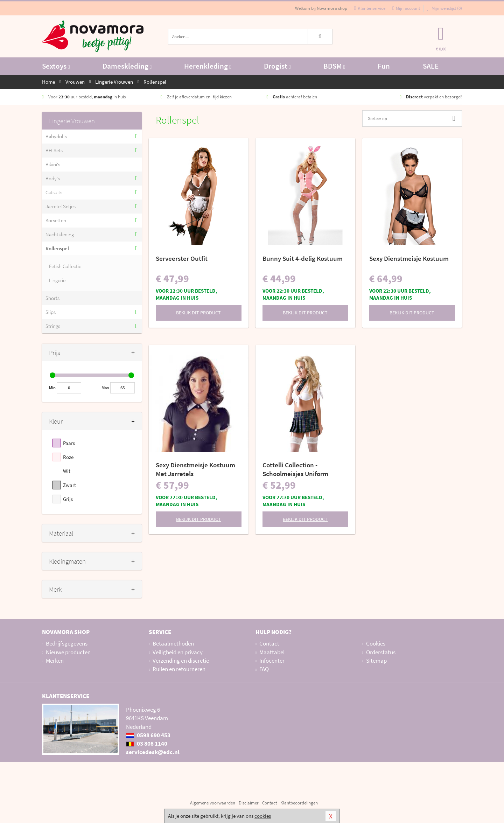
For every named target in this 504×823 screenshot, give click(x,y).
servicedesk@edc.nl (153, 752)
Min (52, 388)
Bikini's (53, 164)
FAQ (264, 669)
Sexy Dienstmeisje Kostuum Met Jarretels (195, 469)
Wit (67, 471)
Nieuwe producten (68, 652)
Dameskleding (127, 66)
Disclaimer (249, 803)
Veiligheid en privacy (178, 652)
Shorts (52, 298)
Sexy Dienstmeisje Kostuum (409, 258)
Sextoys (56, 66)
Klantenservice (370, 8)
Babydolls (56, 136)
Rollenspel (57, 248)
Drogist (277, 66)
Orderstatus (381, 652)
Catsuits (54, 192)
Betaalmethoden (173, 643)
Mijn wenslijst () (444, 8)
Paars (69, 443)
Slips (51, 312)
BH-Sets (54, 150)
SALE (431, 66)
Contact (269, 643)
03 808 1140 (147, 744)
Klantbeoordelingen (299, 803)
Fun (384, 66)
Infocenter (272, 661)
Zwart (69, 485)
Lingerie (57, 280)
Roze (68, 457)
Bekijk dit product (198, 313)
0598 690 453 (148, 735)
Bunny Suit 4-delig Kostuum (303, 258)
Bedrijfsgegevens (67, 643)
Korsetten (56, 220)
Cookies (376, 643)
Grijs (68, 499)
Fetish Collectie (65, 266)
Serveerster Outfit (182, 258)
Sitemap (376, 661)
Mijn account (406, 8)
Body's (53, 178)
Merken (55, 661)
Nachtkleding (60, 234)
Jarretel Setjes (61, 206)
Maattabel (272, 652)
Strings (53, 326)
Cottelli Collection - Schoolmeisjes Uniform (295, 469)
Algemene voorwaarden (213, 803)
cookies (263, 816)
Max (105, 388)
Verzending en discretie (181, 661)
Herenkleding (208, 66)
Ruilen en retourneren (179, 669)
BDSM (334, 66)
